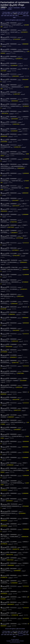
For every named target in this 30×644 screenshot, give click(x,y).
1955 (24, 14)
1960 (11, 16)
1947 (27, 12)
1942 (13, 12)
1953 (18, 14)
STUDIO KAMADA (15, 640)
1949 (6, 14)
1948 (3, 14)
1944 (19, 12)
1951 (12, 14)
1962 (16, 16)
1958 (5, 16)
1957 (2, 16)
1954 (21, 14)
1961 (13, 16)
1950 (9, 14)
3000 (25, 16)
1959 (8, 16)
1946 (25, 12)
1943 (16, 12)
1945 (22, 12)
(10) (5, 23)
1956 (27, 14)
